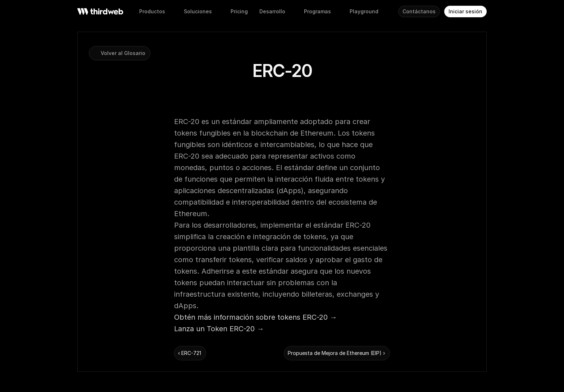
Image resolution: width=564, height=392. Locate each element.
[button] (239, 12)
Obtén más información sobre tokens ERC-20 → (256, 317)
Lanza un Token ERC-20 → (219, 329)
